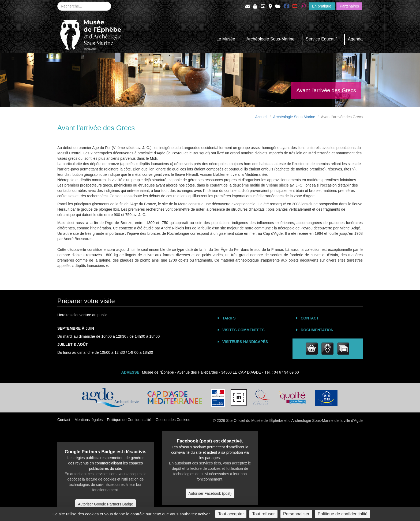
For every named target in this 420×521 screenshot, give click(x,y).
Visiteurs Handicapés (245, 342)
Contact (310, 318)
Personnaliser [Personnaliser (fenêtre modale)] (296, 514)
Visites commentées (243, 330)
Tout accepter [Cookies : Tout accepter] (231, 514)
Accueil (261, 117)
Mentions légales (89, 420)
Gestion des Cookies (173, 420)
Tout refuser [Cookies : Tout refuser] (263, 514)
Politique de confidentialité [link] (343, 514)
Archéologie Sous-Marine (271, 39)
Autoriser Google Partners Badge (106, 504)
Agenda (355, 39)
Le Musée (226, 39)
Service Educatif (321, 39)
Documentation (317, 330)
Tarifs (229, 318)
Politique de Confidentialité (129, 420)
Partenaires (349, 6)
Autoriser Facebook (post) (210, 493)
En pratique (322, 6)
